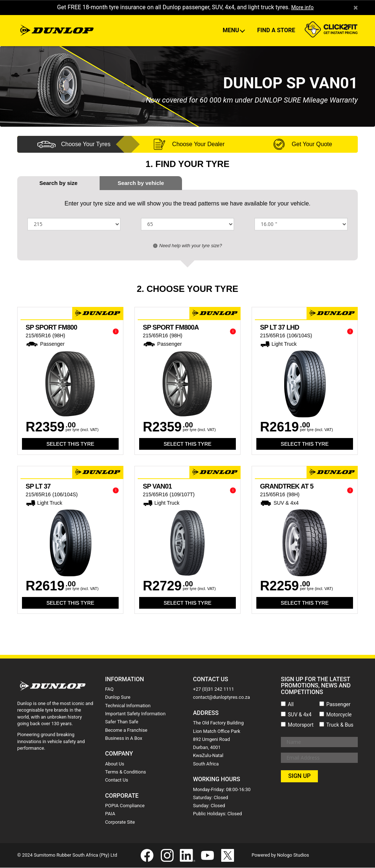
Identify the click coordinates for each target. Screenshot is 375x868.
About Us (115, 764)
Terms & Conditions (126, 772)
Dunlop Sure (118, 698)
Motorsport (301, 725)
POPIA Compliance (125, 806)
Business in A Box (124, 739)
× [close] (355, 8)
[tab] (141, 183)
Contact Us (117, 780)
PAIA (110, 814)
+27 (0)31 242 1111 (214, 689)
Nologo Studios (293, 855)
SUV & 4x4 (300, 715)
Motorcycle (339, 715)
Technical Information (128, 706)
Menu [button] (232, 31)
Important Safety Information (135, 714)
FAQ (109, 689)
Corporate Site (120, 822)
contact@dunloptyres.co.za (221, 698)
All (291, 705)
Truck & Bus (340, 725)
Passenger (338, 705)
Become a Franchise (126, 730)
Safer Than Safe (122, 722)
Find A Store (276, 31)
